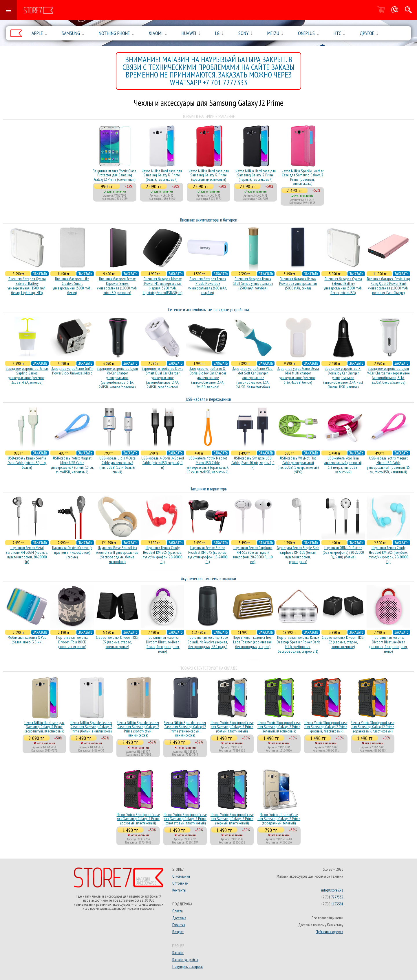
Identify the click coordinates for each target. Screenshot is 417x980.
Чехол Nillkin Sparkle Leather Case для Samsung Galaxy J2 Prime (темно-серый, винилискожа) (185, 729)
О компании (181, 876)
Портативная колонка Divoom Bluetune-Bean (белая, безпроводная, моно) (163, 644)
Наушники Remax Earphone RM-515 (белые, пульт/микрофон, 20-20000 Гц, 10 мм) (253, 555)
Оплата (178, 911)
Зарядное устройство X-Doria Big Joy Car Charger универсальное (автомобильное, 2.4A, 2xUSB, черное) (208, 378)
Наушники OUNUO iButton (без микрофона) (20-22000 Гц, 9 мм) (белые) (343, 552)
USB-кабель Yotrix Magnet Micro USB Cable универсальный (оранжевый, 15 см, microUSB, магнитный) (208, 465)
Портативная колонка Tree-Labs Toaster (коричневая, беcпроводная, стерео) (253, 642)
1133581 (337, 904)
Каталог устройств (185, 959)
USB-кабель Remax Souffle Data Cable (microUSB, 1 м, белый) (27, 463)
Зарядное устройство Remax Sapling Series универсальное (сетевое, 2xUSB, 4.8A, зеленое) (27, 375)
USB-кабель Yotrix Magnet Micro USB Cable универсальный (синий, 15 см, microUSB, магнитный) (72, 465)
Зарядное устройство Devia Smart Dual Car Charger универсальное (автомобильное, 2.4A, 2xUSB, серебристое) (162, 378)
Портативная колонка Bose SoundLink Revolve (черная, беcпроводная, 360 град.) (208, 642)
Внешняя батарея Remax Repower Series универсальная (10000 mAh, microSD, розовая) (117, 286)
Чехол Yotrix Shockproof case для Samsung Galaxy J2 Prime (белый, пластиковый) (232, 727)
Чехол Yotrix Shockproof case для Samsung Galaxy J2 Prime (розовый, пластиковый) (138, 819)
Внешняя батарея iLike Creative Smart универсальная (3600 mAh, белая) (72, 286)
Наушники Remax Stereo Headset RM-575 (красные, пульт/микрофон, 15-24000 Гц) (208, 555)
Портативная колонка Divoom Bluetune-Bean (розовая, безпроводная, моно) (388, 644)
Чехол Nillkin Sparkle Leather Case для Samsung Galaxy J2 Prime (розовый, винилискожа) (302, 177)
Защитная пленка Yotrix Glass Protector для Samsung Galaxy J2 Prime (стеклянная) (115, 175)
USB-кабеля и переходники (209, 399)
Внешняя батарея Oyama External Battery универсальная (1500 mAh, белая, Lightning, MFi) (27, 286)
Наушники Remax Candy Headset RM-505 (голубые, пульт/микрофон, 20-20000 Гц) (388, 555)
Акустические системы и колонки (209, 578)
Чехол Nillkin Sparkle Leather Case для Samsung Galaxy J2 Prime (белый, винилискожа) (91, 727)
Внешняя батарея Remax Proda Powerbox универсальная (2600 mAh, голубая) (208, 286)
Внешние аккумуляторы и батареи (209, 220)
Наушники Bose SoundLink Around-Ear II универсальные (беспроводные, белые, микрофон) (117, 555)
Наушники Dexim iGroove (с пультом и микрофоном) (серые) (72, 552)
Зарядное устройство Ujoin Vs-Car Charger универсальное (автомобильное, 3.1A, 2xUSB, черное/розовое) (117, 378)
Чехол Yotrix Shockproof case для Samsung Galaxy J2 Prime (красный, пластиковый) (326, 727)
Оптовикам (180, 883)
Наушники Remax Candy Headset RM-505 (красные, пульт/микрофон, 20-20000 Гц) (162, 555)
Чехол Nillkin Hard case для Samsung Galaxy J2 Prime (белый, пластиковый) (162, 175)
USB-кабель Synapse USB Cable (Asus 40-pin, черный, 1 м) (253, 463)
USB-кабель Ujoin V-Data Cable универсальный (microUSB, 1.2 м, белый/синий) (117, 465)
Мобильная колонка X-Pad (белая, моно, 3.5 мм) (27, 640)
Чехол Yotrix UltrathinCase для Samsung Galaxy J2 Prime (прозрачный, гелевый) (279, 819)
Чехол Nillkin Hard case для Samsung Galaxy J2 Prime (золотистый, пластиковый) (44, 727)
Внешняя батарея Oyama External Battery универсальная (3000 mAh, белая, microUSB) (343, 286)
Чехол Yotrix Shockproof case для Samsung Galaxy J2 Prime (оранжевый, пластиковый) (373, 727)
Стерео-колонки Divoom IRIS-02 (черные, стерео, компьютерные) (343, 642)
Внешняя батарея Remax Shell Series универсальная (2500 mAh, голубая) (253, 283)
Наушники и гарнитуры (209, 489)
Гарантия (179, 925)
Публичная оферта (329, 932)
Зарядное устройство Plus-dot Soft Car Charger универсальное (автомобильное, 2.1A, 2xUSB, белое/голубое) (253, 378)
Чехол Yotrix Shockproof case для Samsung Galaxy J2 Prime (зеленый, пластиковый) (279, 727)
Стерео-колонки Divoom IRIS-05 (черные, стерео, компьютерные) (117, 642)
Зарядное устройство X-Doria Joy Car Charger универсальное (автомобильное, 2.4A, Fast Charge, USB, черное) (343, 378)
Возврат (178, 932)
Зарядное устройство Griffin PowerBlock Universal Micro (72, 371)
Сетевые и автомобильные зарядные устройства (209, 310)
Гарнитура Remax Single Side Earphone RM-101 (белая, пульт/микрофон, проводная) (298, 555)
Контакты (179, 890)
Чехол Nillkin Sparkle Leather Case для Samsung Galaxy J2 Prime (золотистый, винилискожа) (138, 729)
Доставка (179, 918)
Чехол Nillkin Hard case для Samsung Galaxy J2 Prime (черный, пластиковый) (256, 175)
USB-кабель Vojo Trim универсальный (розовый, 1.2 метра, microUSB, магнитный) (343, 465)
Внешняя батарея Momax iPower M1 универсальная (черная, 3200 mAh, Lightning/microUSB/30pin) (163, 286)
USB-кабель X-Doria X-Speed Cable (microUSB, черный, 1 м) (163, 463)
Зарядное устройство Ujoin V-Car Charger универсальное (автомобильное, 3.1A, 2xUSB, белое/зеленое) (388, 375)
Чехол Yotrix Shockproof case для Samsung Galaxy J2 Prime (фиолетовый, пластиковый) (185, 819)
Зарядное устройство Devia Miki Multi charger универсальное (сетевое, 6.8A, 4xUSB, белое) (298, 375)
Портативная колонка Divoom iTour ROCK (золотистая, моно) (72, 642)
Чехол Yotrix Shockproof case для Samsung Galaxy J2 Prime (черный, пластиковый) (232, 819)
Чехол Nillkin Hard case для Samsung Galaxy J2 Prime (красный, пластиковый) (209, 175)
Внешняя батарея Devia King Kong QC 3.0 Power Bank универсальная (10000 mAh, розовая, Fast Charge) (388, 286)
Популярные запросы (188, 966)
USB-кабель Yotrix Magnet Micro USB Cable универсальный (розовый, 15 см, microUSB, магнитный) (388, 465)
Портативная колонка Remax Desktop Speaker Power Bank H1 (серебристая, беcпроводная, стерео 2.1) (298, 644)
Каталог (178, 953)
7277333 (337, 897)
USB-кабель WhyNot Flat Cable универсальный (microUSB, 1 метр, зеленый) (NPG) (298, 465)
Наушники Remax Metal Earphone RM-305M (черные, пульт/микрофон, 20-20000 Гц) (27, 555)
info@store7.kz (332, 890)
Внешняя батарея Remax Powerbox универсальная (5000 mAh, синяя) (298, 283)
